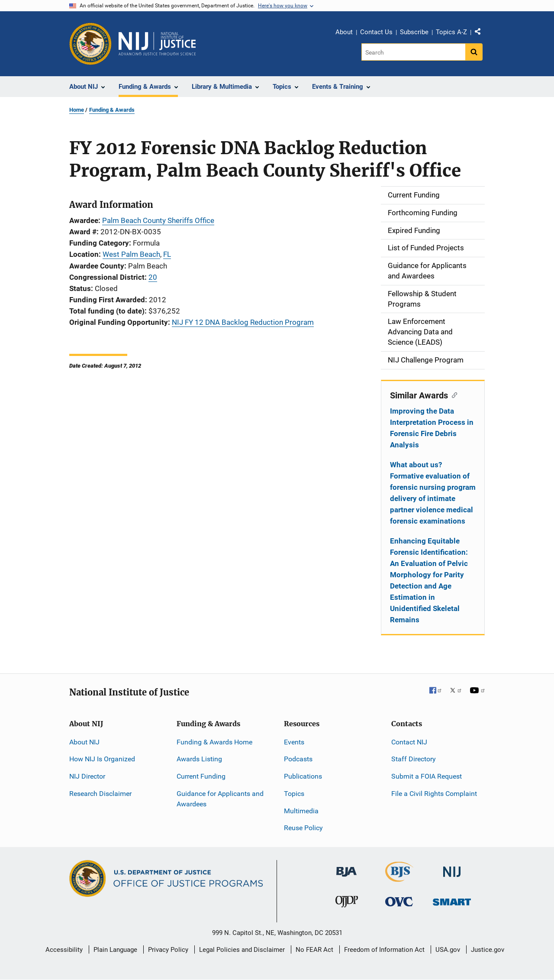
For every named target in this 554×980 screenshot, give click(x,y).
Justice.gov (488, 950)
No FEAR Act (314, 950)
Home (77, 110)
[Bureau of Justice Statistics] (399, 878)
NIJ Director (87, 776)
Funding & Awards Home (214, 742)
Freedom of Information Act (384, 950)
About (344, 32)
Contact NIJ (409, 742)
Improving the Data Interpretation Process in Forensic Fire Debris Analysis (432, 428)
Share (481, 33)
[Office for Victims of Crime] (399, 901)
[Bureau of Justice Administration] (346, 868)
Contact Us (376, 32)
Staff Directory (414, 759)
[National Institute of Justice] (452, 868)
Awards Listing (199, 759)
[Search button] (474, 52)
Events (294, 742)
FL (167, 254)
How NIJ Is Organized (102, 759)
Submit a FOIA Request (427, 776)
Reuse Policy (303, 828)
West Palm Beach (131, 254)
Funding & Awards (112, 110)
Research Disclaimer (100, 794)
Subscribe (414, 32)
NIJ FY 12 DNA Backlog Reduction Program (243, 322)
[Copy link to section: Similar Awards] (453, 395)
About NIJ (84, 742)
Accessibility (64, 950)
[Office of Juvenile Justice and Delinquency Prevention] (347, 904)
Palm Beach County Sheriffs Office (158, 220)
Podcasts (298, 759)
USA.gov (448, 950)
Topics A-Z (451, 32)
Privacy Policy (168, 950)
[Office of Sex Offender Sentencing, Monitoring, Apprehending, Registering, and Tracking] (452, 900)
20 (153, 277)
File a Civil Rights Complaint (434, 794)
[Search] (414, 52)
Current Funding (201, 776)
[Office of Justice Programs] (90, 44)
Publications (303, 776)
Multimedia (301, 811)
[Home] (157, 44)
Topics (294, 794)
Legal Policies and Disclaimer (242, 950)
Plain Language (115, 950)
